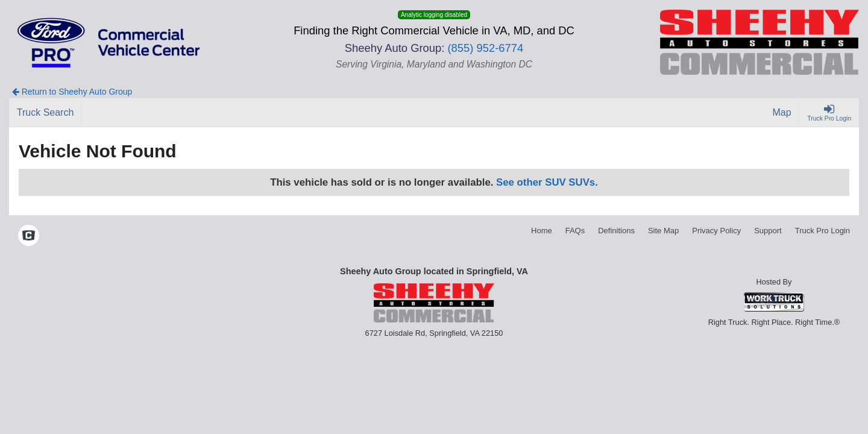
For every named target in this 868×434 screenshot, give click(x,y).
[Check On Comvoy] (29, 236)
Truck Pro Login (822, 231)
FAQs (575, 231)
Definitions (616, 231)
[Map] (782, 113)
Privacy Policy (716, 231)
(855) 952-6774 (485, 48)
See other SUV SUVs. (547, 182)
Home (542, 231)
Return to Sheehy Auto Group (72, 92)
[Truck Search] (46, 113)
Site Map (663, 231)
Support (768, 231)
